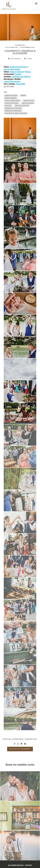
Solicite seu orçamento (20, 749)
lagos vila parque (28, 103)
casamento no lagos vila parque (16, 113)
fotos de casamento (22, 106)
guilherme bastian (11, 95)
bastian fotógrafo (11, 98)
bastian (23, 95)
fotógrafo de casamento (13, 111)
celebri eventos (29, 101)
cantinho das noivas (12, 103)
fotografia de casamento (13, 108)
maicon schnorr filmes (12, 101)
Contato (29, 865)
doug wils (8, 106)
